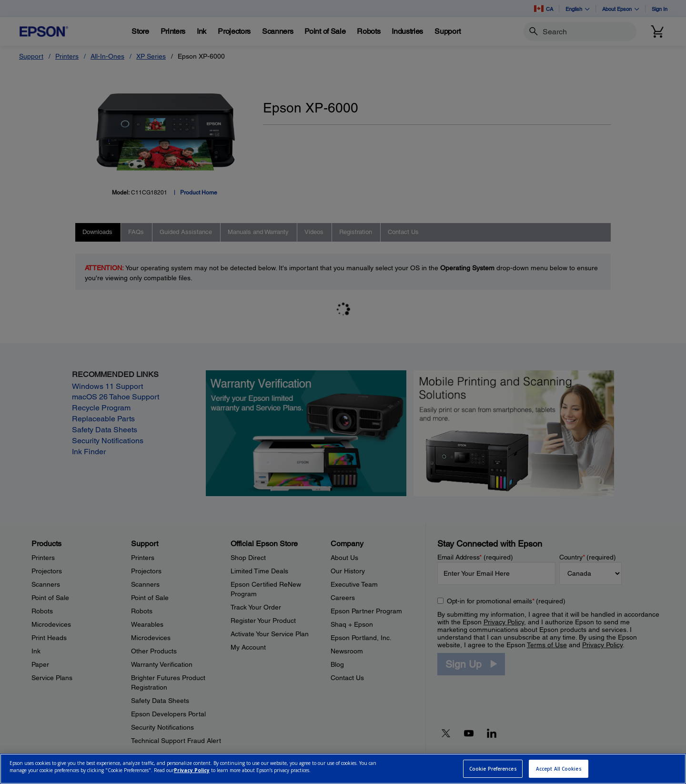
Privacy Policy (192, 770)
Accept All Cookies (559, 769)
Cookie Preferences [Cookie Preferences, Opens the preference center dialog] (493, 769)
